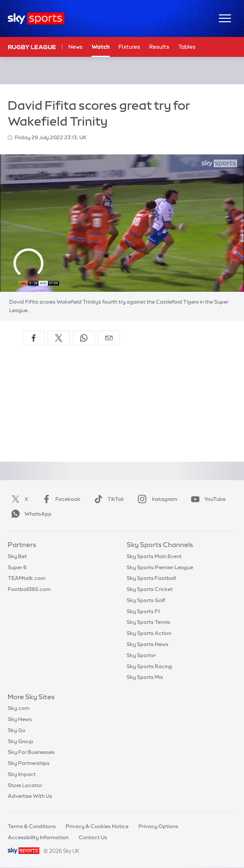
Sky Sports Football (151, 578)
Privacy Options (158, 826)
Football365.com (29, 589)
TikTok (108, 499)
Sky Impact (22, 774)
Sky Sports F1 (143, 611)
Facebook (60, 499)
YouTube (207, 499)
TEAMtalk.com (27, 578)
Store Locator (25, 785)
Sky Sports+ (141, 655)
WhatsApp (30, 514)
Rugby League (32, 47)
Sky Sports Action (149, 633)
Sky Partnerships (29, 763)
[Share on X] (59, 338)
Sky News (20, 719)
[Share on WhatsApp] (84, 338)
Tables (187, 47)
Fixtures (129, 47)
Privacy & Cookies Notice (97, 826)
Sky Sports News (147, 644)
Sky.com (19, 708)
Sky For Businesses (31, 752)
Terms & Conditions (32, 826)
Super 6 (17, 567)
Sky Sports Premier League (160, 567)
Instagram (156, 499)
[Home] (36, 19)
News (75, 47)
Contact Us (93, 837)
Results (159, 47)
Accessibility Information (38, 837)
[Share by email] (109, 338)
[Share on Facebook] (34, 338)
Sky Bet (17, 556)
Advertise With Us (30, 796)
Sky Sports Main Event (154, 556)
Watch (101, 47)
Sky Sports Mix (145, 677)
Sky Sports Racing (149, 666)
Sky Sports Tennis (148, 622)
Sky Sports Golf (146, 600)
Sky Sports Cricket (150, 589)
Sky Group (20, 741)
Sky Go (17, 730)
